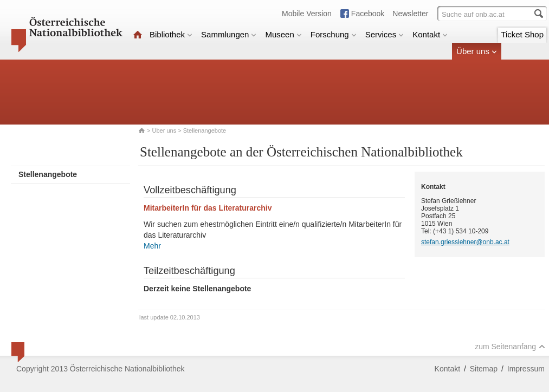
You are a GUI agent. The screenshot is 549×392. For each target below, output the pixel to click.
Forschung (334, 34)
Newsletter (410, 14)
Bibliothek (171, 34)
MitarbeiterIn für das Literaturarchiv (208, 208)
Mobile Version (307, 14)
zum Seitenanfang (510, 347)
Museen (283, 34)
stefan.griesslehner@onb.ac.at (465, 242)
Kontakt (430, 34)
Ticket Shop (522, 34)
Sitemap (484, 369)
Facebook (368, 14)
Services (385, 34)
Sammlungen (229, 34)
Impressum (526, 369)
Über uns (477, 51)
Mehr (152, 246)
